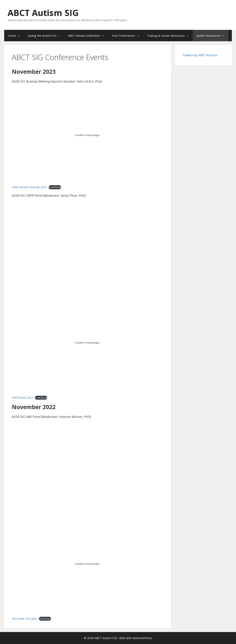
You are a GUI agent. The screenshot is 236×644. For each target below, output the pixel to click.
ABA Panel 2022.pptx (24, 619)
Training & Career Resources (170, 36)
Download (55, 187)
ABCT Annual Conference (88, 36)
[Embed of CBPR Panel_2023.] (88, 343)
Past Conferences (128, 36)
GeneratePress (142, 638)
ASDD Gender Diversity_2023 (29, 187)
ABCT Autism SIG (43, 13)
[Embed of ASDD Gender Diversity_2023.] (88, 135)
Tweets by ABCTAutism (200, 55)
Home (16, 36)
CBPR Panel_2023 (22, 398)
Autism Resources (212, 36)
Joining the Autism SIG (46, 36)
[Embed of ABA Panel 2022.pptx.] (88, 564)
